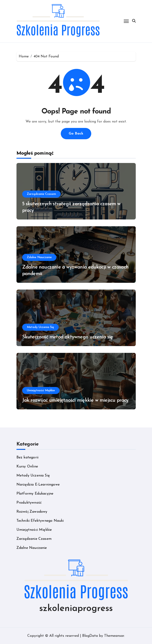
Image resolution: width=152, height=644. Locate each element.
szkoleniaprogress (76, 609)
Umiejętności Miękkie (41, 390)
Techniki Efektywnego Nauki (40, 521)
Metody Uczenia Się (40, 327)
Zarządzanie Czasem (41, 194)
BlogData (90, 636)
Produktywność (29, 503)
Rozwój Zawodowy (32, 512)
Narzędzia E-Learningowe (38, 485)
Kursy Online (27, 467)
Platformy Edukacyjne (35, 494)
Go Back (76, 134)
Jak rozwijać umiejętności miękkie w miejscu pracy (75, 400)
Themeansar (114, 636)
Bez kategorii (28, 458)
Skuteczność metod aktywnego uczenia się (68, 337)
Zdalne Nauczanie (39, 257)
